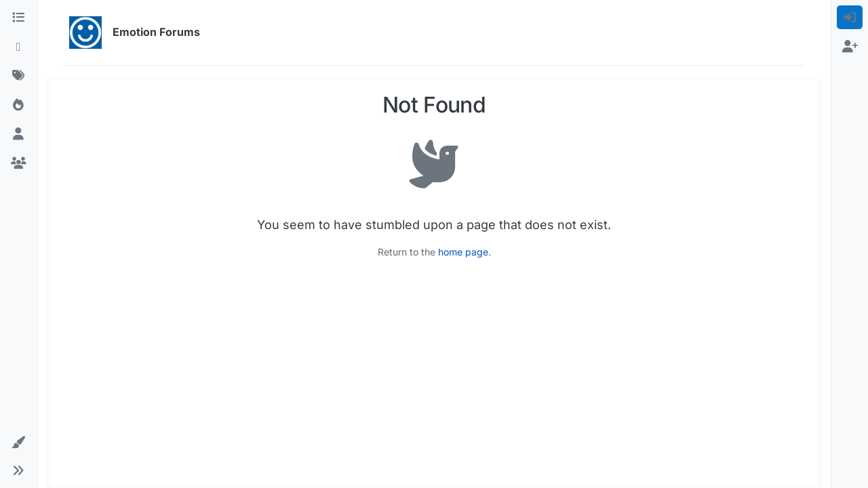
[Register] (850, 46)
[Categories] (19, 17)
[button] (19, 442)
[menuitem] (850, 17)
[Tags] (19, 76)
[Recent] (19, 46)
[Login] (850, 17)
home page (463, 252)
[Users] (19, 134)
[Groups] (19, 163)
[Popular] (19, 105)
